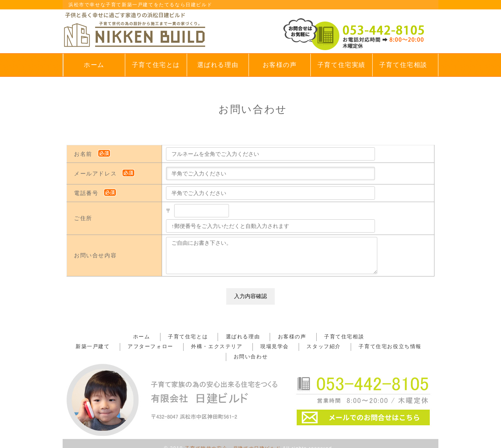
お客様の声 (280, 65)
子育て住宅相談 (403, 65)
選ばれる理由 (218, 65)
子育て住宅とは (156, 65)
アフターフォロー (139, 347)
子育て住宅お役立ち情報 (350, 347)
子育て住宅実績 (342, 65)
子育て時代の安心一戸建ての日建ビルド (233, 438)
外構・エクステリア (198, 347)
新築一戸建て (88, 347)
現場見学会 (249, 347)
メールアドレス (105, 173)
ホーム (94, 65)
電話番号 (96, 193)
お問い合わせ (409, 347)
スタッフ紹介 (291, 347)
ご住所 (83, 218)
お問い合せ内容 (95, 255)
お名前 (93, 154)
